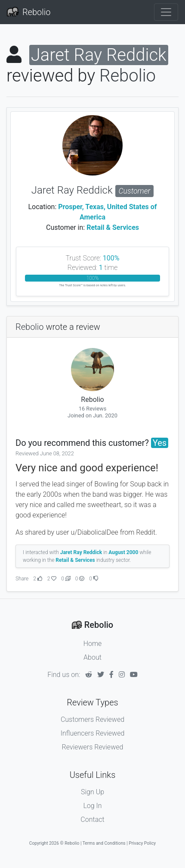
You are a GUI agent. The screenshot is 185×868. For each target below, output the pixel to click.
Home (93, 644)
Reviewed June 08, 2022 (45, 453)
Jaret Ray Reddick (92, 190)
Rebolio (37, 12)
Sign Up (92, 792)
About (92, 657)
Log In (92, 806)
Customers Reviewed (92, 719)
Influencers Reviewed (93, 733)
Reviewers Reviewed (93, 747)
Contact (92, 819)
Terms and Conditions (104, 843)
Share (22, 579)
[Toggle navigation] (166, 12)
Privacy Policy (142, 843)
